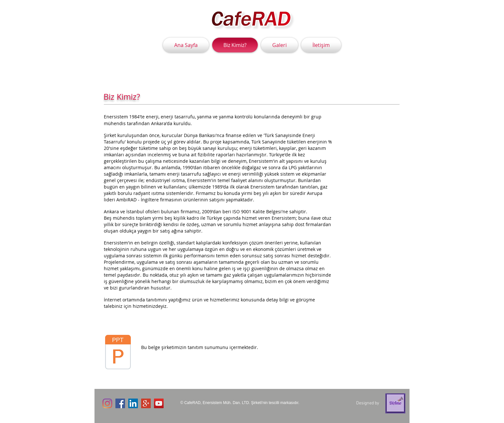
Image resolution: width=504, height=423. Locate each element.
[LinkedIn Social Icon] (133, 403)
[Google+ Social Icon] (146, 403)
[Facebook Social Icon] (120, 403)
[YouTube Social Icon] (159, 403)
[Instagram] (107, 403)
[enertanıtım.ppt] (118, 353)
